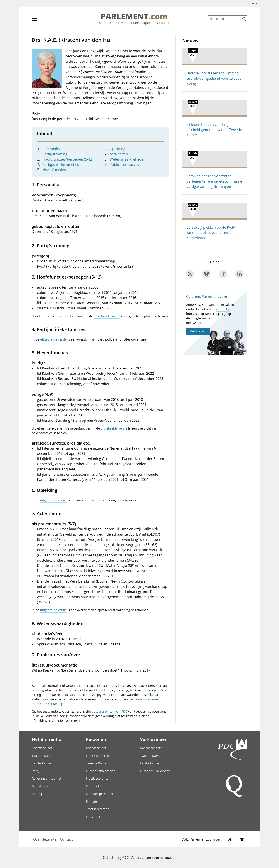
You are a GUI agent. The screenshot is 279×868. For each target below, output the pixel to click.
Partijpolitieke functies (61, 165)
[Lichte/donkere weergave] (256, 4)
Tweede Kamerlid (99, 763)
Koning (37, 794)
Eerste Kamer (42, 763)
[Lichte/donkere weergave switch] (256, 3)
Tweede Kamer (43, 756)
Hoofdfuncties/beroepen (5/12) (68, 159)
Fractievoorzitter (98, 778)
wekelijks (223, 309)
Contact (66, 839)
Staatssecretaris (98, 809)
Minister (92, 801)
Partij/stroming (55, 154)
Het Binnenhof (47, 739)
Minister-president (100, 794)
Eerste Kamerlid (98, 756)
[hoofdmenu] (49, 20)
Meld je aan (198, 331)
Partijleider (94, 786)
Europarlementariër (100, 771)
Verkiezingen (154, 739)
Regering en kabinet (47, 778)
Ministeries (40, 786)
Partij (36, 771)
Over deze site (45, 839)
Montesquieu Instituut (150, 23)
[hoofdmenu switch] (34, 20)
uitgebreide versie (107, 316)
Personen (96, 739)
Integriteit (93, 817)
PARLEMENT (134, 17)
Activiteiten (119, 154)
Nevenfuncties (54, 170)
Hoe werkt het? (97, 748)
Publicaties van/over (126, 165)
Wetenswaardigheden (128, 159)
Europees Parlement (155, 771)
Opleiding (117, 149)
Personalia (51, 149)
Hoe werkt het (42, 748)
